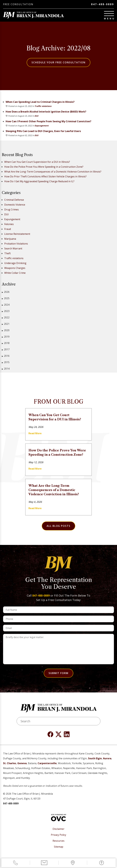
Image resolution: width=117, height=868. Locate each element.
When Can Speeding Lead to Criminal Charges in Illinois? (40, 102)
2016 (6, 356)
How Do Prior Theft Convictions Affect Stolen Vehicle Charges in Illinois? (45, 176)
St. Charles (10, 763)
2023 (6, 311)
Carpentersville (47, 763)
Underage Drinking (15, 263)
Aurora (107, 758)
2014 (6, 369)
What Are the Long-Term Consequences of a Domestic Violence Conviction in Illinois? (53, 172)
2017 (6, 349)
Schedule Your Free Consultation (58, 62)
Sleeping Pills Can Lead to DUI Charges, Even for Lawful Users (43, 131)
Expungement (42, 126)
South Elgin (95, 758)
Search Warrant (13, 248)
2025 (6, 298)
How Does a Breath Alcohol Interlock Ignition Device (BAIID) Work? (46, 112)
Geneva (22, 763)
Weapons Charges (15, 268)
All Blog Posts (58, 526)
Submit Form (58, 673)
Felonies (9, 224)
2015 (6, 362)
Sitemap (59, 847)
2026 (6, 292)
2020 (6, 330)
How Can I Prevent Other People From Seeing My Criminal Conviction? (48, 121)
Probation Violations (16, 244)
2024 (6, 305)
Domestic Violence (15, 205)
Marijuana (10, 239)
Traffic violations (43, 106)
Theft (7, 253)
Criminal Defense (14, 200)
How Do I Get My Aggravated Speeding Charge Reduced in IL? (39, 181)
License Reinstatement (17, 234)
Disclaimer (58, 829)
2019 (6, 337)
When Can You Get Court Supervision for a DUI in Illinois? (37, 162)
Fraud (8, 229)
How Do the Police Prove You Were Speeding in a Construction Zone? (44, 167)
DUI (36, 116)
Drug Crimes (12, 210)
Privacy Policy (58, 835)
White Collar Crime (15, 273)
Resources (58, 841)
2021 (6, 324)
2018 (6, 343)
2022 (6, 318)
